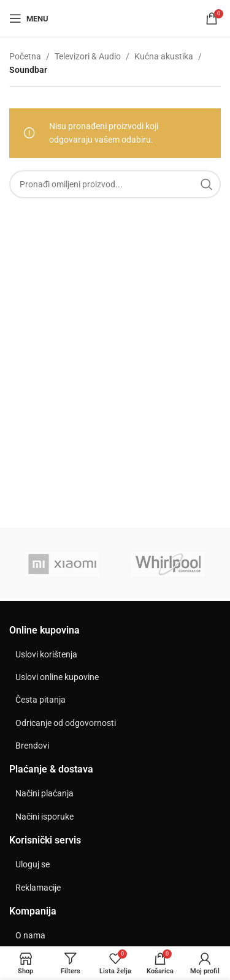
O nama (30, 935)
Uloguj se (33, 864)
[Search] (115, 184)
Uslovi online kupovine (57, 677)
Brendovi (32, 746)
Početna (25, 56)
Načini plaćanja (44, 793)
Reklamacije (38, 888)
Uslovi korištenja (46, 654)
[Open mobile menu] (29, 18)
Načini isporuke (44, 817)
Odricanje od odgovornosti (66, 723)
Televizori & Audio (88, 56)
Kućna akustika (164, 56)
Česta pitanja (40, 700)
